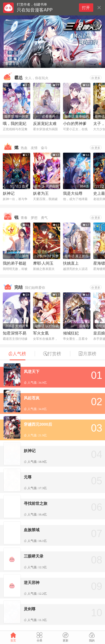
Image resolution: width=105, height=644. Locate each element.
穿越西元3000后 (38, 424)
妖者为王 (41, 193)
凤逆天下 (32, 372)
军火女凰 (41, 333)
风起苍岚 (32, 398)
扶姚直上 (71, 263)
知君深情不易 (15, 333)
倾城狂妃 (71, 333)
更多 (96, 78)
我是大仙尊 (73, 193)
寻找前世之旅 (36, 503)
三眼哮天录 (34, 556)
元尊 (28, 477)
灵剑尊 (30, 609)
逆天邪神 (32, 583)
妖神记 (9, 193)
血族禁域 (32, 530)
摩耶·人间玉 (43, 263)
